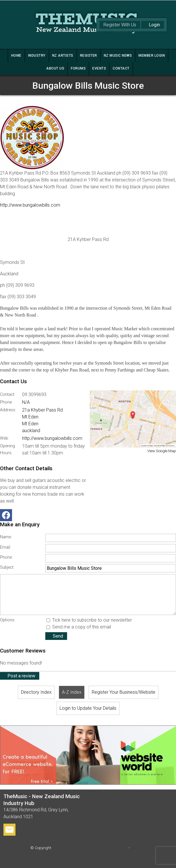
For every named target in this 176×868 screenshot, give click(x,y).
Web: (4, 438)
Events (99, 68)
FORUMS (78, 68)
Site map (138, 848)
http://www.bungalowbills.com (30, 205)
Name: (6, 537)
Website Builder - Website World (88, 859)
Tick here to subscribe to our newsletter (89, 620)
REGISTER (89, 56)
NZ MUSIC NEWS (118, 56)
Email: (5, 547)
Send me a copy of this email (79, 627)
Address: (8, 410)
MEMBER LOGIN (152, 56)
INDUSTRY (37, 56)
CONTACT (121, 68)
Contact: (8, 395)
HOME (16, 56)
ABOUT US (55, 68)
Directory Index (36, 692)
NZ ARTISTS (63, 56)
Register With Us (120, 25)
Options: (8, 620)
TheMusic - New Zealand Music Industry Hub (90, 848)
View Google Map (162, 451)
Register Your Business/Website (124, 692)
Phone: (6, 402)
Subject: (7, 567)
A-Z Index (72, 692)
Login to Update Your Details (88, 708)
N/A (26, 402)
